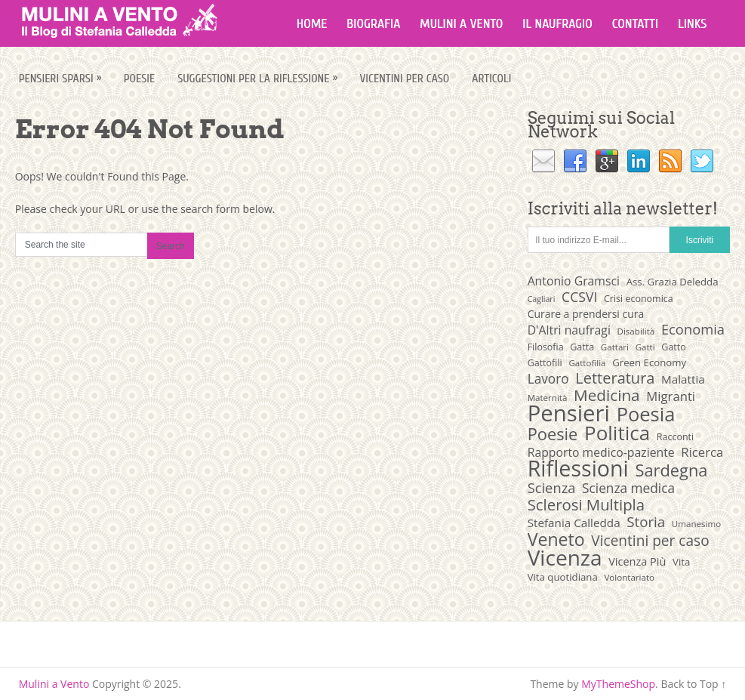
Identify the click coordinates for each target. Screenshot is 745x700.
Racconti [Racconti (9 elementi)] (675, 437)
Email (543, 162)
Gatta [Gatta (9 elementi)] (582, 347)
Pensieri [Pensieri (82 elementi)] (569, 413)
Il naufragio (557, 24)
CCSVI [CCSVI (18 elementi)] (579, 297)
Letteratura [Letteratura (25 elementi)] (615, 378)
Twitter (702, 162)
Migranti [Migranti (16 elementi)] (671, 396)
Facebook (575, 162)
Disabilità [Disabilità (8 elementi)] (636, 331)
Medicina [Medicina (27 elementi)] (607, 395)
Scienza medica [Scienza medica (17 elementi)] (628, 489)
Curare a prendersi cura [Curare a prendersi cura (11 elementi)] (586, 314)
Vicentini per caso (404, 79)
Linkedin (639, 162)
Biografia (373, 24)
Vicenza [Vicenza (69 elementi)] (565, 557)
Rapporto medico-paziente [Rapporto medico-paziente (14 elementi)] (601, 452)
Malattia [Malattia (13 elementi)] (683, 379)
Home (312, 24)
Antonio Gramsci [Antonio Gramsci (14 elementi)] (574, 281)
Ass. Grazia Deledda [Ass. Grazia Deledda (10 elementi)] (673, 282)
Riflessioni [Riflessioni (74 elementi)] (578, 468)
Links (692, 24)
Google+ (607, 162)
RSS (670, 162)
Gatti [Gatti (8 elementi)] (645, 347)
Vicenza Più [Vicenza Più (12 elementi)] (637, 561)
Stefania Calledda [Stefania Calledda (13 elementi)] (574, 523)
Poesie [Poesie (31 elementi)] (553, 434)
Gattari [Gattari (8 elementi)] (615, 347)
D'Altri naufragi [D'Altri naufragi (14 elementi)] (569, 330)
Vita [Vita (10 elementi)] (681, 562)
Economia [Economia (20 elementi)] (693, 329)
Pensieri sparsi (62, 78)
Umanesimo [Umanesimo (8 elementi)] (696, 524)
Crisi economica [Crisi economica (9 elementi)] (639, 299)
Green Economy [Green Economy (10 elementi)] (649, 362)
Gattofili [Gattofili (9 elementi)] (545, 363)
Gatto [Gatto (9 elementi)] (673, 347)
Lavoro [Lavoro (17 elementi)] (548, 379)
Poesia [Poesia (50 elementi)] (646, 414)
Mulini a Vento (54, 684)
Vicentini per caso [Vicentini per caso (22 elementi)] (650, 541)
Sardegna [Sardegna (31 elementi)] (671, 470)
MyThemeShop (618, 684)
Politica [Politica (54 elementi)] (617, 433)
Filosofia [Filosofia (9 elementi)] (546, 347)
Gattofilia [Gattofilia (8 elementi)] (587, 363)
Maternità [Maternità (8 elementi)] (548, 398)
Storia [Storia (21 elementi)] (646, 522)
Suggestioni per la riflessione (259, 78)
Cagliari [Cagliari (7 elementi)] (542, 299)
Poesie (140, 79)
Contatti (635, 24)
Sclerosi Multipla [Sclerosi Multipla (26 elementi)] (586, 504)
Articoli (491, 79)
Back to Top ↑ (693, 684)
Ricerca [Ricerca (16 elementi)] (702, 452)
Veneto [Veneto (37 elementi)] (556, 539)
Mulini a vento (461, 24)
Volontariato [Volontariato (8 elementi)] (629, 577)
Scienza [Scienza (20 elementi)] (552, 488)
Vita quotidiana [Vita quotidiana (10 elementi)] (563, 577)
